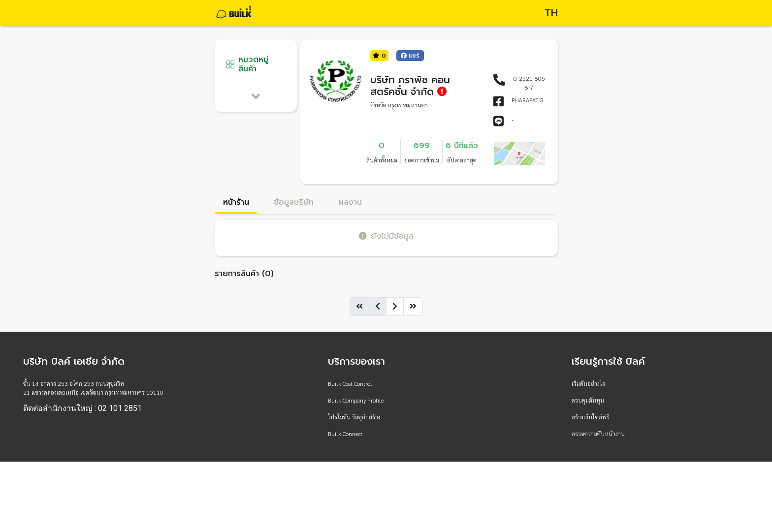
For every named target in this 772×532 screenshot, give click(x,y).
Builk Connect (345, 434)
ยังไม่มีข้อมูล (386, 236)
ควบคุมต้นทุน (588, 400)
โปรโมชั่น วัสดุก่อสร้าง (354, 417)
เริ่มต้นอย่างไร (588, 383)
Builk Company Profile (356, 400)
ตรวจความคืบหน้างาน (598, 434)
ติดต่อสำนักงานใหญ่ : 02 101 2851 (82, 408)
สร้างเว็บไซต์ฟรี (591, 417)
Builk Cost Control (350, 383)
